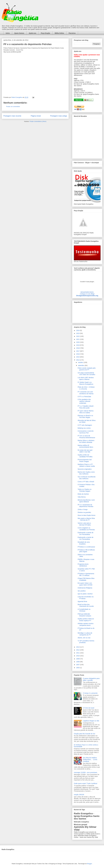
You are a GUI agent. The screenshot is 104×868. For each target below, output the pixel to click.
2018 (78, 348)
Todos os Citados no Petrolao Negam (85, 490)
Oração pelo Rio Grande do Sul (84, 734)
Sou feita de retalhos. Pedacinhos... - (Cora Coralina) (90, 759)
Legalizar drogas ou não (91, 721)
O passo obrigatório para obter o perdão (91, 679)
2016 (78, 354)
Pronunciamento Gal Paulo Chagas (85, 461)
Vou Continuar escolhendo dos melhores (87, 478)
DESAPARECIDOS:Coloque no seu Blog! (87, 293)
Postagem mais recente (12, 116)
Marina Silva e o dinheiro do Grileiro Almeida (86, 441)
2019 (78, 345)
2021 (78, 339)
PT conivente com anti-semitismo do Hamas (86, 393)
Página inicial (36, 116)
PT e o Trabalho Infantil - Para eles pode (86, 407)
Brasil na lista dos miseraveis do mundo (86, 605)
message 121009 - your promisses (86, 772)
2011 (78, 653)
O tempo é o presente (90, 693)
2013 (78, 647)
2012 (78, 650)
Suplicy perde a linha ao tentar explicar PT (86, 620)
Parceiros (72, 33)
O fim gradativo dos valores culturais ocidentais (84, 401)
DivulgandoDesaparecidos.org (87, 296)
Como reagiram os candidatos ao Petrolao (86, 529)
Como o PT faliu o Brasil (86, 482)
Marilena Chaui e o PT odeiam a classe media (86, 465)
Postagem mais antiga (59, 116)
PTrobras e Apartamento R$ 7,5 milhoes (86, 575)
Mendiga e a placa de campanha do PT (85, 634)
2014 (78, 360)
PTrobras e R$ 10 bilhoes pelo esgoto (86, 551)
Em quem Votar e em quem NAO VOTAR (85, 584)
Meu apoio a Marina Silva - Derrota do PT (86, 519)
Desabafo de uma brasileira (84, 543)
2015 (78, 357)
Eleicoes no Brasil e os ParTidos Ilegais (85, 416)
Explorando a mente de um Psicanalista (86, 533)
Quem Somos (19, 33)
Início (8, 33)
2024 (78, 330)
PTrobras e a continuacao (86, 547)
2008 (78, 662)
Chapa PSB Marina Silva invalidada (86, 579)
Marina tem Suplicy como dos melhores (86, 473)
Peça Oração (45, 33)
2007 (78, 665)
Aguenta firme (82, 601)
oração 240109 (79, 795)
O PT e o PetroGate (84, 397)
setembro (81, 365)
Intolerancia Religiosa (85, 588)
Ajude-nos (32, 33)
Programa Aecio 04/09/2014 (83, 565)
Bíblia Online (59, 33)
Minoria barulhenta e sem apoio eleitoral (86, 501)
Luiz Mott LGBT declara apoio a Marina (86, 378)
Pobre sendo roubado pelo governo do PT (87, 369)
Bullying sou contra (84, 428)
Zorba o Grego (83, 509)
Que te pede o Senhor (85, 594)
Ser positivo (82, 591)
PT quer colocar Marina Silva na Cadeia (86, 412)
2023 (78, 333)
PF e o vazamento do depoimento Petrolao (85, 506)
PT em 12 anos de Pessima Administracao (86, 437)
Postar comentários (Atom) (38, 121)
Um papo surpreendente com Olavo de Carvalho (86, 374)
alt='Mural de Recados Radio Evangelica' (87, 138)
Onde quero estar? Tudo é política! (86, 783)
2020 (78, 342)
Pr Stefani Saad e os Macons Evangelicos (85, 383)
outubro (81, 362)
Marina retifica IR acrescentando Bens (85, 446)
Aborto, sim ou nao (84, 638)
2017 (78, 351)
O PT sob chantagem (85, 425)
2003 (78, 668)
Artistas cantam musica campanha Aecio (86, 624)
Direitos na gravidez (84, 512)
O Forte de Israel (89, 708)
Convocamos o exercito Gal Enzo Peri (86, 432)
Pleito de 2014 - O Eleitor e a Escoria (86, 388)
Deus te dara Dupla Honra (87, 515)
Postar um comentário (13, 107)
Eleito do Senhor (83, 494)
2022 (78, 336)
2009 (78, 659)
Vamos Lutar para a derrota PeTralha (84, 524)
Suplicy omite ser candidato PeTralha (85, 456)
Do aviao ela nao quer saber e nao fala (85, 451)
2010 (78, 656)
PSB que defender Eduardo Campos (84, 615)
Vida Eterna (82, 497)
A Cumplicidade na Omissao (84, 610)
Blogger (89, 864)
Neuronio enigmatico (85, 469)
